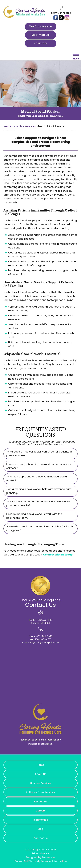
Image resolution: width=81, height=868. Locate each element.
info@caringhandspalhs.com (44, 642)
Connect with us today (58, 555)
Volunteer (40, 43)
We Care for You (41, 26)
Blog (40, 829)
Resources (41, 801)
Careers (41, 811)
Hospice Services (25, 126)
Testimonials (40, 820)
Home (7, 126)
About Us (40, 774)
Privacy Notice (41, 853)
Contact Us (40, 838)
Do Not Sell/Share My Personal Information (41, 861)
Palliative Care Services (40, 792)
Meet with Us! (40, 35)
